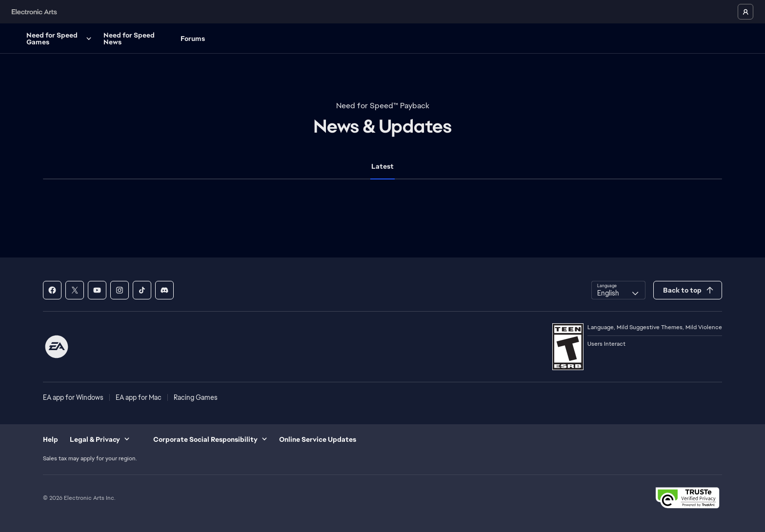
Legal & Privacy (100, 439)
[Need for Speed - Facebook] (52, 290)
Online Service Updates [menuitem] (318, 439)
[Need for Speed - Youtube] (97, 290)
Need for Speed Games (101, 39)
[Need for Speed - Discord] (164, 290)
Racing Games (196, 397)
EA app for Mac (139, 397)
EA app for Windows (73, 397)
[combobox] (618, 290)
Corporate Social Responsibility (210, 439)
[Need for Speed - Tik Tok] (142, 290)
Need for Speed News (170, 39)
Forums (233, 39)
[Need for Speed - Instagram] (120, 290)
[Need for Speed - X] (75, 290)
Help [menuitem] (50, 439)
